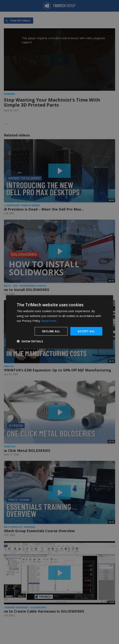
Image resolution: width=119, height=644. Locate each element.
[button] (30, 341)
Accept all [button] (86, 331)
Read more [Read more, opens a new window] (49, 321)
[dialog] (60, 322)
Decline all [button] (51, 331)
